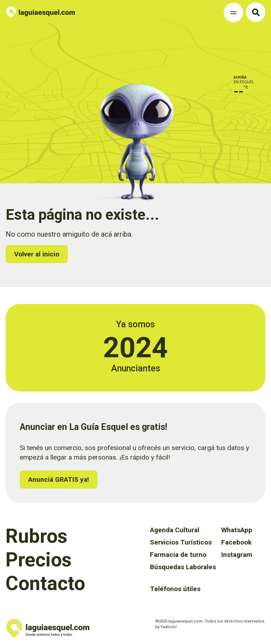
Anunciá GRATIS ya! (59, 479)
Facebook (236, 542)
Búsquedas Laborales (183, 567)
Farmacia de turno (178, 555)
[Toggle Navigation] (233, 13)
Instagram (237, 555)
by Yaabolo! (166, 627)
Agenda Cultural (175, 530)
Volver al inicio (37, 254)
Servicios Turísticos (181, 542)
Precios (39, 560)
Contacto (45, 583)
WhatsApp (237, 530)
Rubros (37, 536)
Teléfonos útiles (175, 589)
